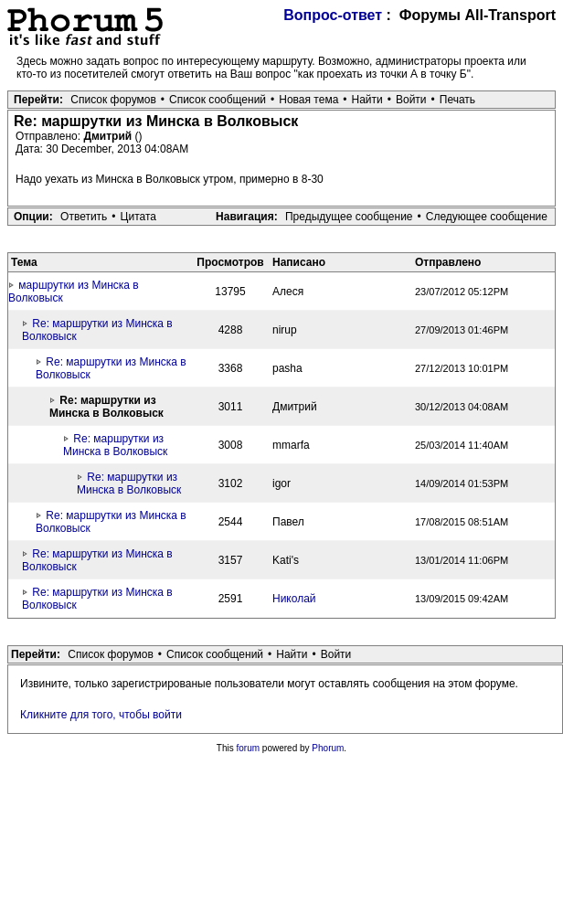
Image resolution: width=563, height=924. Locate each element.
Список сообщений (218, 100)
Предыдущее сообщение (349, 217)
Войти (411, 100)
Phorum (328, 748)
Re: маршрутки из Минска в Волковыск (115, 445)
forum (249, 748)
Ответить (84, 217)
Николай (294, 599)
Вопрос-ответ (333, 15)
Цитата (138, 217)
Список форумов (113, 100)
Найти (367, 100)
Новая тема (308, 100)
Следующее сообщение (487, 217)
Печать (457, 100)
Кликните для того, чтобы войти (101, 715)
